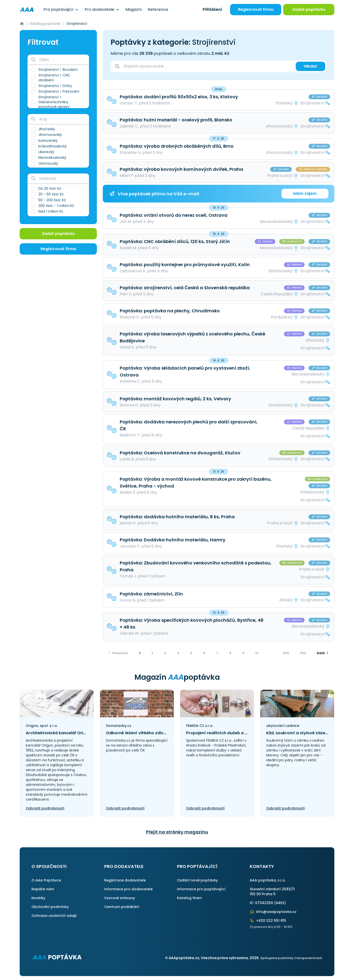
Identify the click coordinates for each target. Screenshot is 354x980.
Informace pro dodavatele (128, 889)
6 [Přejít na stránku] (204, 653)
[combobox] (207, 66)
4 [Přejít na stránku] (178, 653)
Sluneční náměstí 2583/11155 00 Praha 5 (272, 892)
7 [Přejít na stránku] (217, 653)
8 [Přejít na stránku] (230, 653)
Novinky (38, 898)
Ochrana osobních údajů (54, 916)
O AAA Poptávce (46, 880)
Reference (158, 9)
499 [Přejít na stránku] (286, 653)
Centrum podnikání (122, 907)
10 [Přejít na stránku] (257, 653)
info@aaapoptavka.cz (273, 912)
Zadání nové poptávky (197, 880)
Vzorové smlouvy (120, 898)
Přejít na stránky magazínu (177, 832)
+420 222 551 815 (268, 921)
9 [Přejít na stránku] (243, 653)
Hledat (310, 66)
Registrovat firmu (256, 9)
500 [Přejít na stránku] (303, 653)
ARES (280, 903)
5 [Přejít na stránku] (191, 653)
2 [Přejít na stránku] (152, 653)
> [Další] (323, 653)
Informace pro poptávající (201, 889)
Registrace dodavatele (125, 880)
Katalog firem (189, 898)
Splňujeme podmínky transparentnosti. (291, 958)
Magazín (134, 9)
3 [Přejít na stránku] (165, 653)
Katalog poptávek (45, 24)
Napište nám (43, 889)
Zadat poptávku (309, 9)
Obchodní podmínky (50, 907)
